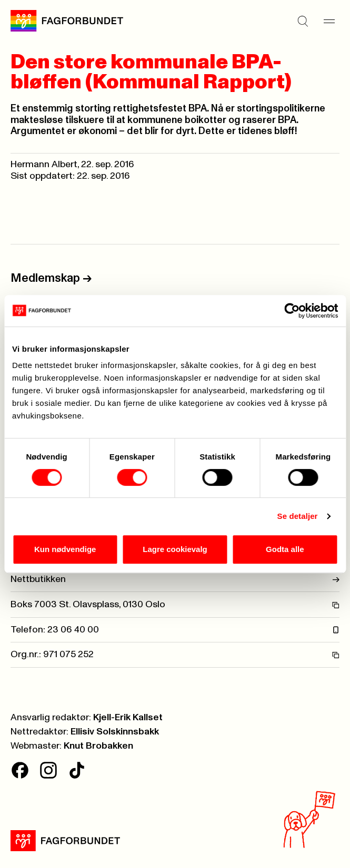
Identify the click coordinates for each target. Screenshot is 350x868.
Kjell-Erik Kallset (128, 718)
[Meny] (329, 21)
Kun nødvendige (65, 549)
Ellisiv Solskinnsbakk (115, 732)
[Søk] (303, 21)
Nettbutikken (175, 579)
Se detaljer (298, 516)
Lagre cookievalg (175, 549)
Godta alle (285, 549)
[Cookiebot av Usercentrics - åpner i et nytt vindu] (292, 311)
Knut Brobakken (98, 746)
